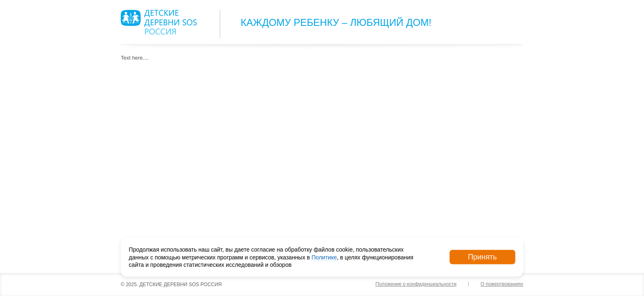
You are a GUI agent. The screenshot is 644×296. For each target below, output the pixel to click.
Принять (482, 257)
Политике (324, 257)
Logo (159, 22)
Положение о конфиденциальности (416, 284)
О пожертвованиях (502, 284)
